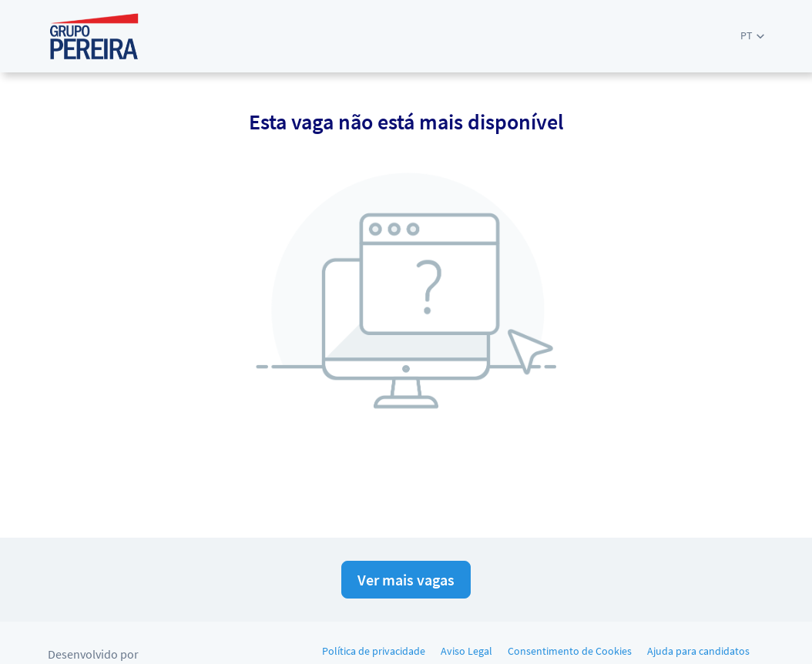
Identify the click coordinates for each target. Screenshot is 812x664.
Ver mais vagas (406, 580)
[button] (752, 36)
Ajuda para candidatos (698, 651)
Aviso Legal (466, 651)
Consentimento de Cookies (570, 651)
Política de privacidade (374, 651)
